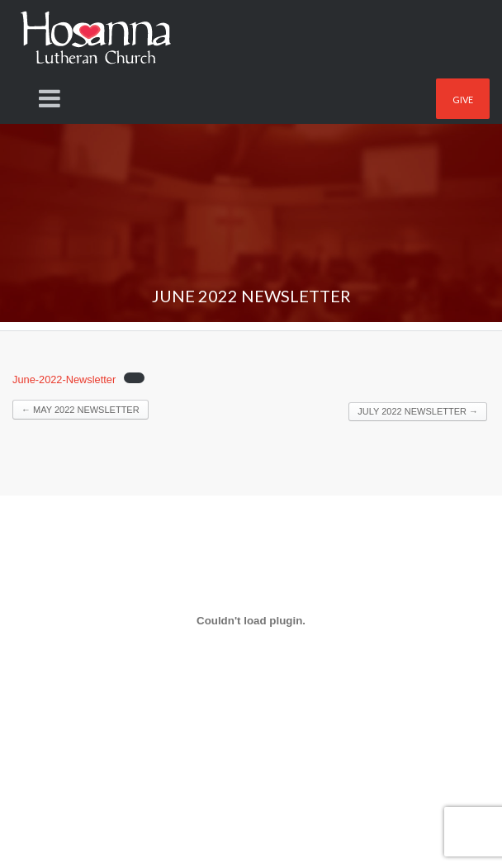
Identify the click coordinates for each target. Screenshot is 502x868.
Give (463, 100)
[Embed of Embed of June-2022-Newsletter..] (251, 620)
